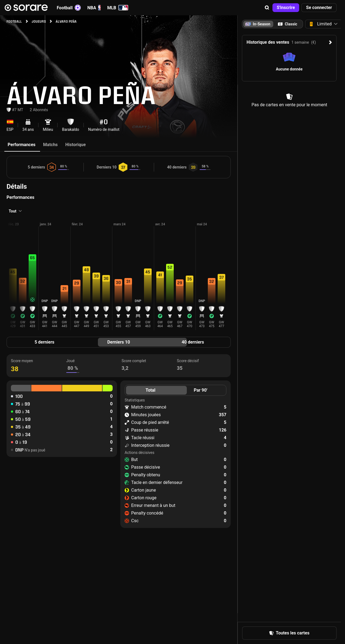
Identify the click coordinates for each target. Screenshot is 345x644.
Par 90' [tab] (200, 390)
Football (69, 8)
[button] (267, 8)
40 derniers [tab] (193, 342)
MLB (118, 8)
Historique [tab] (76, 145)
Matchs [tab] (50, 145)
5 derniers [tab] (45, 342)
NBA (94, 8)
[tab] (288, 24)
